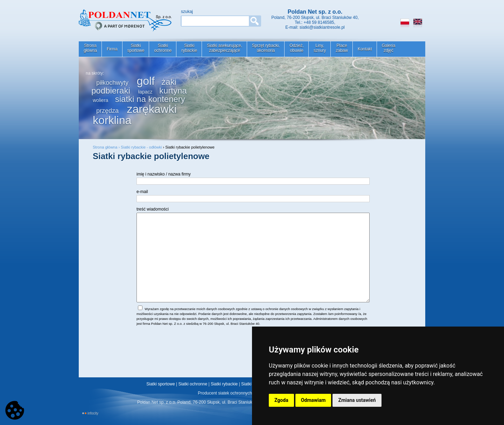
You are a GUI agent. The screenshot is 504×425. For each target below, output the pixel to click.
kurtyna (173, 91)
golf (146, 81)
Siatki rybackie (224, 384)
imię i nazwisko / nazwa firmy (164, 174)
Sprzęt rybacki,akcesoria (266, 48)
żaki (169, 82)
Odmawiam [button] (313, 400)
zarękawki (152, 109)
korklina (112, 120)
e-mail (142, 192)
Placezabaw (342, 48)
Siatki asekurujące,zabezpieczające (225, 48)
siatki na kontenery (150, 99)
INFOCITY (93, 413)
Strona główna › (107, 147)
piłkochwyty (112, 83)
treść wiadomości (153, 209)
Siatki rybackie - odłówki (141, 147)
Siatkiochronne (163, 48)
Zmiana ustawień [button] (357, 400)
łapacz (145, 92)
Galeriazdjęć (389, 48)
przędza (107, 111)
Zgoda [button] (281, 400)
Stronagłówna (90, 48)
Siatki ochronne (193, 384)
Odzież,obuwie (297, 48)
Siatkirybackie (189, 48)
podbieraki (111, 91)
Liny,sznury (320, 48)
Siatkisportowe (136, 48)
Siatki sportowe (160, 384)
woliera (100, 100)
